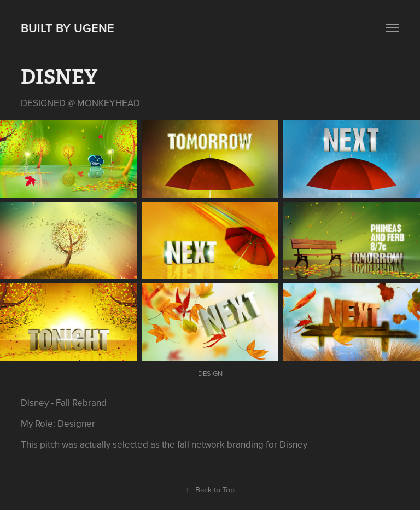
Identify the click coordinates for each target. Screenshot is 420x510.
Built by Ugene (68, 28)
